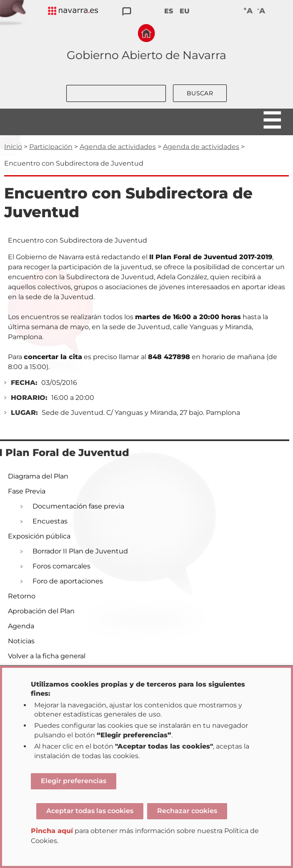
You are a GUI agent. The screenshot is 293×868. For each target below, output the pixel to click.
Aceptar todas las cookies (90, 811)
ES (169, 11)
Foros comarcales (61, 566)
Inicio (13, 147)
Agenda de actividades (118, 147)
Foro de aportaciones (68, 581)
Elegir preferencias (74, 781)
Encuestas (50, 521)
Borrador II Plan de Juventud (80, 551)
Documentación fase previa (78, 506)
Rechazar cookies (187, 811)
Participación (51, 147)
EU (185, 11)
